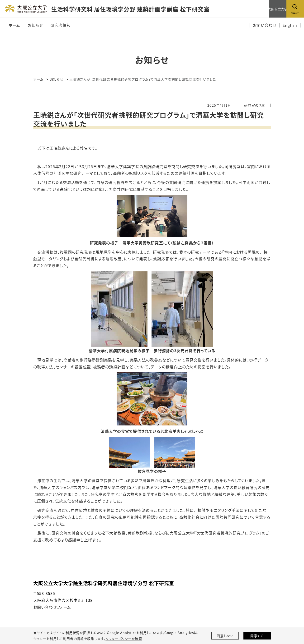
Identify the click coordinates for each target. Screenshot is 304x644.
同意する (257, 636)
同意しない (225, 636)
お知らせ (57, 79)
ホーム (38, 79)
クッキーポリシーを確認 (124, 639)
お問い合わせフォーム (52, 607)
